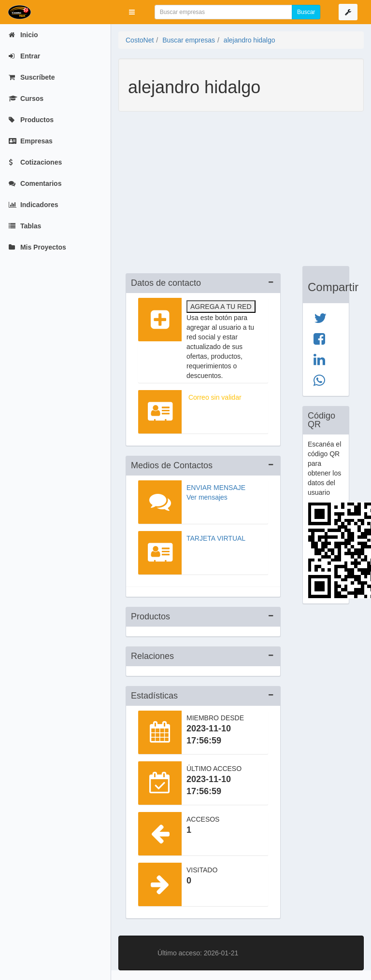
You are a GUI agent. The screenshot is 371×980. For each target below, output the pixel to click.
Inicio (23, 35)
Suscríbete (32, 77)
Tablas (25, 226)
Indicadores (33, 205)
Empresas (31, 141)
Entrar (24, 56)
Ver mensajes (207, 497)
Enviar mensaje (216, 488)
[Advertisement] (234, 194)
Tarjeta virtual (216, 538)
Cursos (26, 98)
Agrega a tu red (221, 307)
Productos (31, 120)
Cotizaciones (35, 162)
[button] (132, 12)
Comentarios (35, 183)
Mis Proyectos (37, 247)
